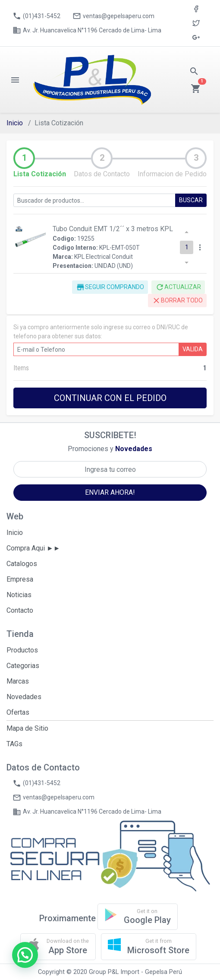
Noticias (19, 595)
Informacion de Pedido (172, 174)
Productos (22, 650)
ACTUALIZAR (178, 287)
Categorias (23, 666)
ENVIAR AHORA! (110, 492)
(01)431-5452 (36, 16)
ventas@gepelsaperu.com (113, 16)
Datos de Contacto (102, 174)
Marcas (18, 681)
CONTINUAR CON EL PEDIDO (110, 398)
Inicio (15, 123)
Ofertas (18, 712)
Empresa (20, 579)
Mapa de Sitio (27, 728)
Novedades (24, 697)
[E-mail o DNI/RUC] (96, 349)
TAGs (14, 744)
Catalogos (22, 564)
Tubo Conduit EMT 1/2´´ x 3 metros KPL (113, 229)
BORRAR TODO (177, 301)
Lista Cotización (40, 174)
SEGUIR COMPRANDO (110, 287)
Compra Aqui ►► (33, 548)
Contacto (20, 610)
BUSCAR (191, 200)
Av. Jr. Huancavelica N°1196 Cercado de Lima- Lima (87, 30)
